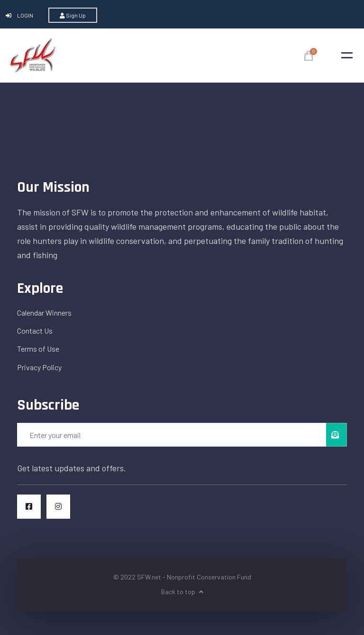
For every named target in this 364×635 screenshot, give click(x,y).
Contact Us (35, 331)
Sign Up (73, 15)
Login (20, 15)
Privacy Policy (39, 367)
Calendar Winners (44, 313)
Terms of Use (38, 349)
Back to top (182, 592)
